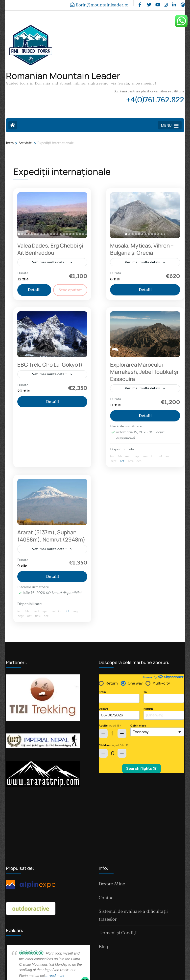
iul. (68, 612)
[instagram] (166, 3)
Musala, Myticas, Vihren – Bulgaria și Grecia (142, 249)
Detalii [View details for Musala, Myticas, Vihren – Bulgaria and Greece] (145, 290)
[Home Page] (13, 125)
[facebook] (140, 3)
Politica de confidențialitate (95, 967)
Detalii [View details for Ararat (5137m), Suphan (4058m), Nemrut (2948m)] (52, 578)
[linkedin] (174, 3)
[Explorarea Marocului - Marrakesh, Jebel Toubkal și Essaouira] (145, 335)
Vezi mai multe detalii (50, 262)
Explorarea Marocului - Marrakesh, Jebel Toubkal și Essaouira (144, 372)
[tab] (19, 234)
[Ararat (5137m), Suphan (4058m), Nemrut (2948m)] (52, 503)
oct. (123, 462)
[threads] (182, 3)
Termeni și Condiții (118, 868)
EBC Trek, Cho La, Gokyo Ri (50, 365)
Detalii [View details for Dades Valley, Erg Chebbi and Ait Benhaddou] (34, 290)
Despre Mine (112, 819)
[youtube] (157, 3)
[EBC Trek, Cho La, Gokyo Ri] (52, 335)
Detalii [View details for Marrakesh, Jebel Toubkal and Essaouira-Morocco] (145, 417)
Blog (103, 882)
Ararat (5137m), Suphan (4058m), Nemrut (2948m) (51, 537)
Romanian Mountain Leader (63, 76)
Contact (107, 833)
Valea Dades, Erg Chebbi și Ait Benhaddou (50, 249)
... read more (55, 911)
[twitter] (149, 3)
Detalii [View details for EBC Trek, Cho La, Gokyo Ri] (52, 402)
